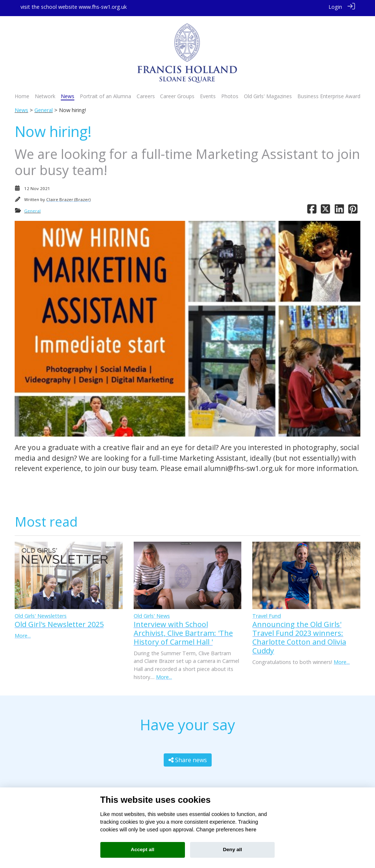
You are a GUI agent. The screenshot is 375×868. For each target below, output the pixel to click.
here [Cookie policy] (251, 830)
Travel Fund (267, 613)
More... (23, 633)
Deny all (233, 850)
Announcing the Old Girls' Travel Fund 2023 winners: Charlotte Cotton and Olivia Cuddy (299, 635)
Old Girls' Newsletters (41, 613)
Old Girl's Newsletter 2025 (59, 622)
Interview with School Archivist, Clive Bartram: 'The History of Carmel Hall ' (183, 630)
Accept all (142, 850)
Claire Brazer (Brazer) (68, 197)
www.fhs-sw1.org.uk (103, 7)
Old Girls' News (152, 613)
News (21, 107)
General (44, 107)
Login (335, 7)
